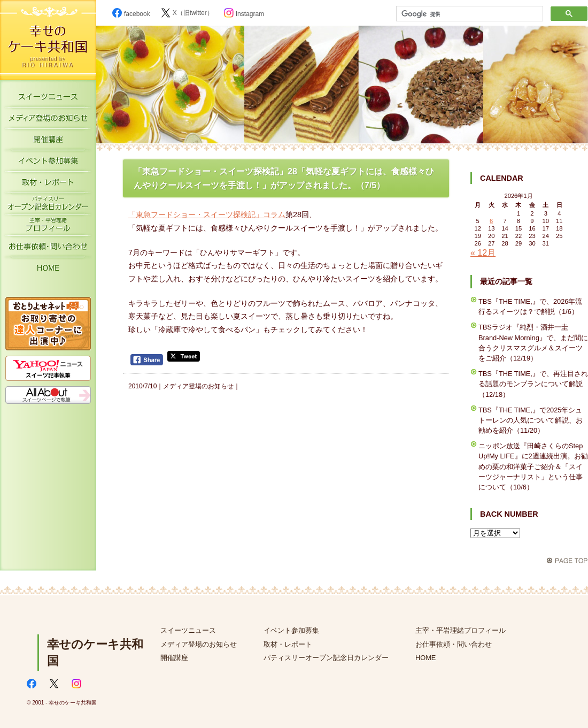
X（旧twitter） (187, 13)
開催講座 (48, 142)
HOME (48, 270)
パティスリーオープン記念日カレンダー (48, 206)
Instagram (244, 14)
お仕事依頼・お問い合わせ (48, 249)
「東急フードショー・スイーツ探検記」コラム (207, 214)
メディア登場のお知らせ (48, 120)
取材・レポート (48, 185)
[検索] (469, 14)
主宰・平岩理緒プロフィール (48, 227)
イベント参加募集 (48, 163)
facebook (131, 14)
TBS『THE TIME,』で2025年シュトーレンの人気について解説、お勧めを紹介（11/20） (531, 420)
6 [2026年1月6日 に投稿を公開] (491, 221)
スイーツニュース (48, 99)
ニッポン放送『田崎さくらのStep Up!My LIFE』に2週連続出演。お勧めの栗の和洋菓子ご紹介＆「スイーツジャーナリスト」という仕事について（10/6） (533, 466)
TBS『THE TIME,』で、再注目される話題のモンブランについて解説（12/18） (533, 384)
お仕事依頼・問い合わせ (454, 644)
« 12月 (483, 253)
